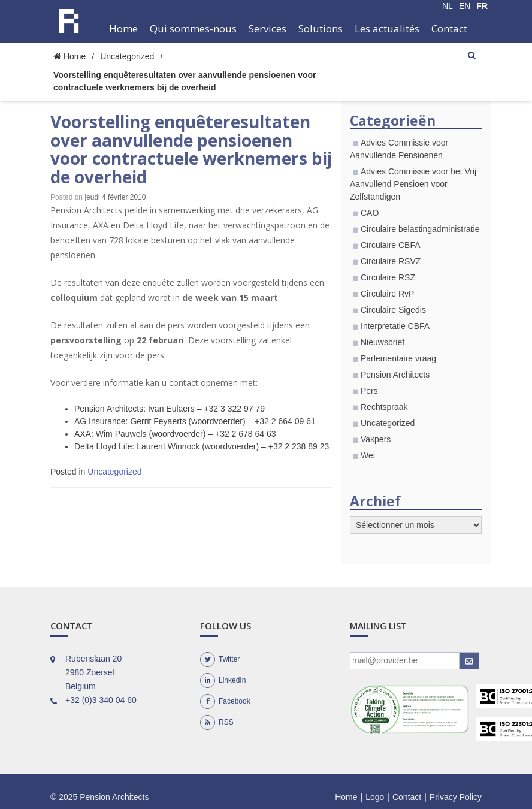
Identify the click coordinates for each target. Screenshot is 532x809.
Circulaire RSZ (388, 277)
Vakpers (376, 439)
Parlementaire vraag (398, 358)
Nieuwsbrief (383, 342)
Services (267, 28)
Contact (449, 28)
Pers (369, 391)
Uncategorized (127, 56)
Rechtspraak (384, 407)
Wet (368, 455)
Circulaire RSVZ (391, 261)
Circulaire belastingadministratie (420, 229)
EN (465, 6)
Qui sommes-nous (193, 28)
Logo (375, 797)
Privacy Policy (456, 797)
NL (448, 6)
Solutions (321, 28)
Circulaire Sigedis (393, 310)
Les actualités (387, 28)
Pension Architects (395, 375)
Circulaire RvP (387, 294)
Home (123, 28)
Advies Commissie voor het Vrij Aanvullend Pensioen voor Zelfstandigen (413, 184)
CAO (370, 213)
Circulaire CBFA (391, 245)
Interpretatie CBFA (395, 326)
